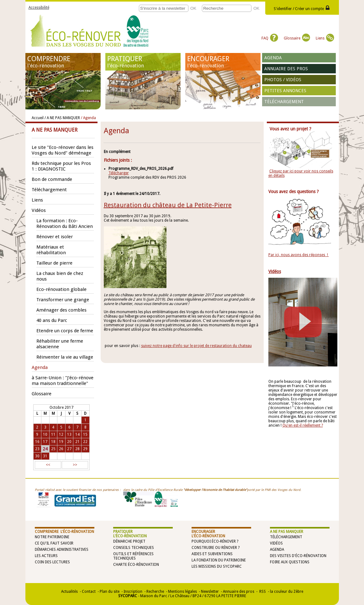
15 (85, 434)
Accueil (38, 118)
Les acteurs (46, 556)
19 (61, 442)
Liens (325, 38)
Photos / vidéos (283, 80)
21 (77, 442)
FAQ (270, 38)
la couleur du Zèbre (287, 592)
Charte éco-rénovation (136, 565)
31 (45, 456)
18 (53, 442)
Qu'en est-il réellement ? (303, 425)
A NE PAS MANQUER (287, 532)
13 (69, 434)
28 (77, 449)
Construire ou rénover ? (216, 548)
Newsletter (210, 592)
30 (37, 456)
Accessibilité (39, 8)
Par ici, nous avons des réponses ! (299, 255)
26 (61, 449)
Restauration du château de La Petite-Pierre (168, 205)
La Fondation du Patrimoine (219, 560)
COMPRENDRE (63, 62)
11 (53, 434)
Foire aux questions (290, 562)
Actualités (69, 592)
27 (69, 449)
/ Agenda (88, 118)
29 (85, 449)
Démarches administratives (62, 550)
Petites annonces (285, 91)
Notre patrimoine (52, 537)
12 (61, 434)
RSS (262, 592)
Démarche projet (129, 541)
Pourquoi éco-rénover (214, 541)
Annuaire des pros (286, 69)
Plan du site (110, 592)
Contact (89, 592)
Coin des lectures (52, 562)
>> (75, 465)
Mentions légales (182, 592)
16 (37, 442)
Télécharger (119, 173)
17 (45, 442)
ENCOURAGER (223, 62)
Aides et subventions (212, 554)
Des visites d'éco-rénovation (298, 556)
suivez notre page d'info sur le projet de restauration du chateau (196, 346)
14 (77, 434)
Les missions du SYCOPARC (217, 566)
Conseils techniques (134, 548)
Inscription (133, 592)
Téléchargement (284, 102)
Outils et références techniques (133, 556)
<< (48, 465)
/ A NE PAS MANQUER (62, 118)
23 (37, 449)
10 (45, 434)
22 (85, 442)
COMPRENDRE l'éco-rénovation (64, 532)
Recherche (155, 592)
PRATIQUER (143, 62)
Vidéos (276, 543)
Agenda (273, 58)
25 (53, 449)
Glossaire (297, 38)
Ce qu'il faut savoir (54, 543)
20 (69, 442)
